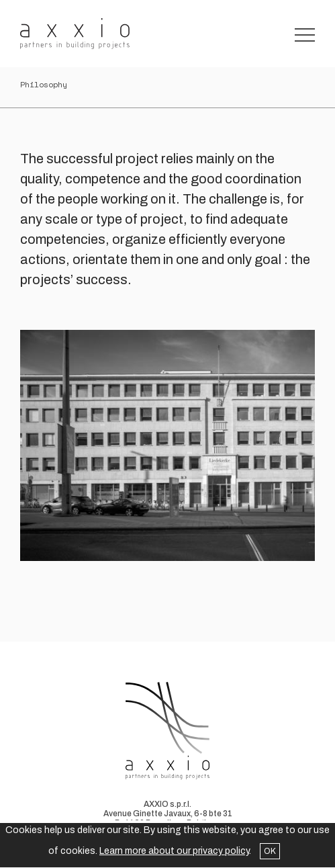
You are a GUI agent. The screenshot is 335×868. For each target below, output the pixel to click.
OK (270, 851)
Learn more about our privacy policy (174, 851)
